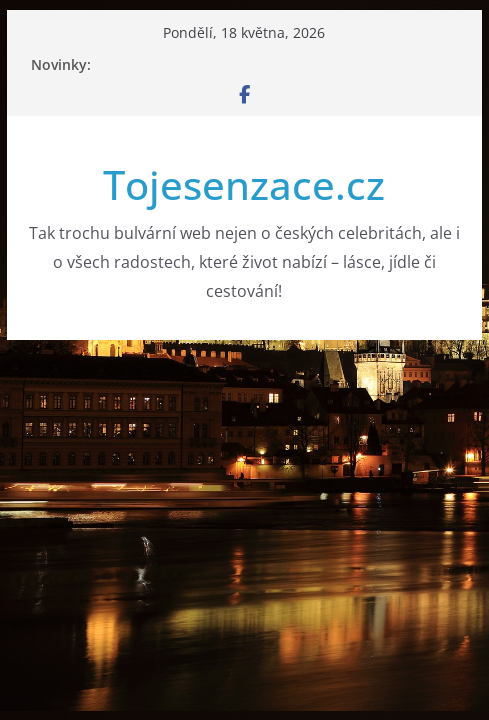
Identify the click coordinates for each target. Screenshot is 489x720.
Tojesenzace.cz (244, 184)
